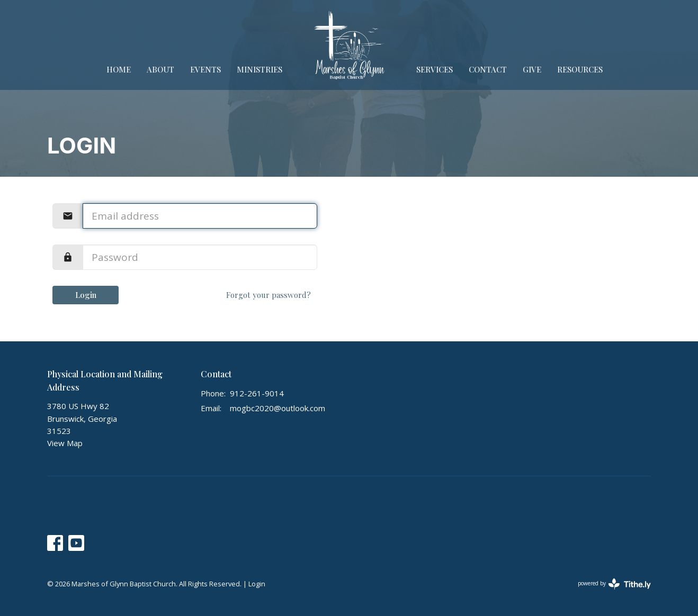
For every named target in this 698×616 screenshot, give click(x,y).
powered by (614, 584)
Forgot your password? (269, 295)
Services (435, 69)
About (160, 69)
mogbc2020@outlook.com (278, 408)
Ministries (259, 69)
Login (86, 295)
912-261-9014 (257, 393)
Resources (580, 69)
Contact (488, 69)
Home (119, 69)
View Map (65, 443)
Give (532, 69)
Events (205, 69)
